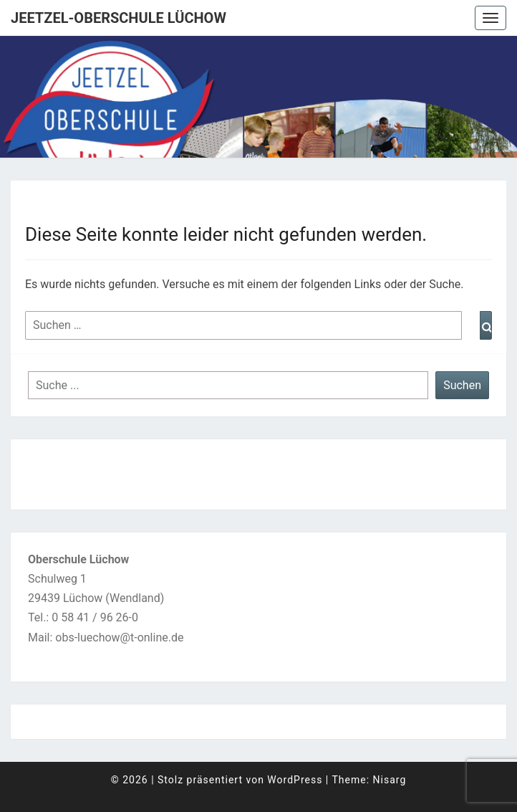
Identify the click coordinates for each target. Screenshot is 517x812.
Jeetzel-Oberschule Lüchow (119, 18)
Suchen (462, 385)
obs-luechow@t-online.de (119, 637)
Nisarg (390, 780)
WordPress (295, 780)
